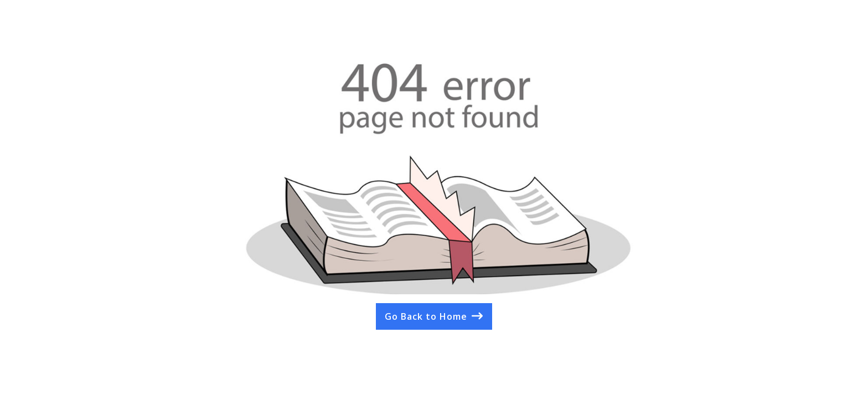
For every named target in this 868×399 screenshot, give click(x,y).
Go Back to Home (426, 316)
